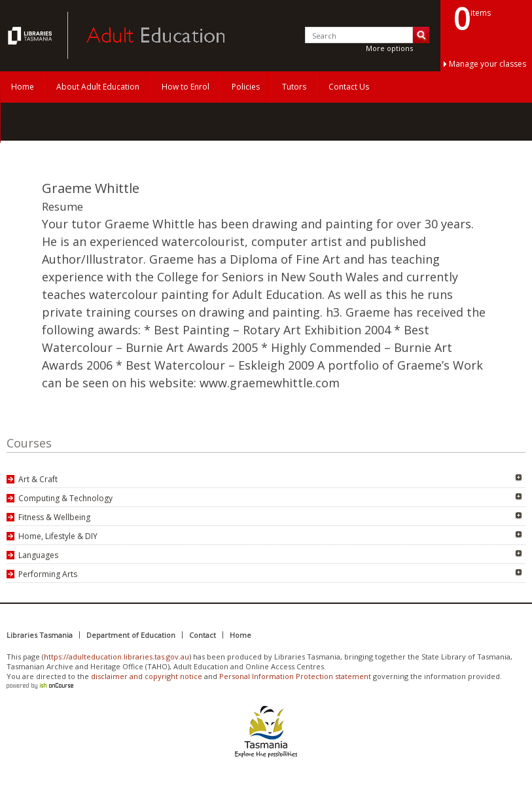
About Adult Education (98, 87)
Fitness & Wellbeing (54, 517)
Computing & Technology (65, 498)
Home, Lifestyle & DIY (58, 536)
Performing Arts (48, 574)
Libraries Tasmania (40, 635)
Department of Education (131, 635)
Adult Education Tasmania (31, 35)
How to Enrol (186, 87)
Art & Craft (38, 479)
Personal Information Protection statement (295, 676)
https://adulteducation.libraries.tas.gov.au (116, 657)
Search (421, 35)
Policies (246, 87)
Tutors (294, 87)
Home (23, 87)
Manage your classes (488, 64)
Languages (38, 555)
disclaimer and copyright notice (147, 676)
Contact (203, 635)
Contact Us (349, 87)
